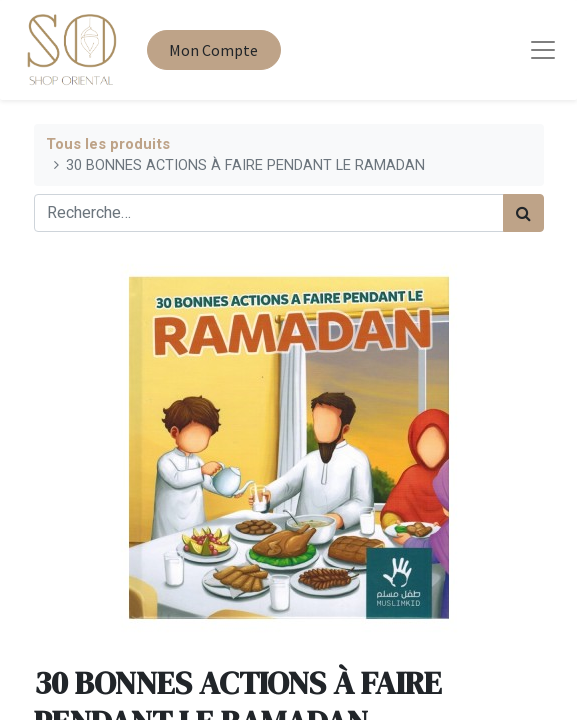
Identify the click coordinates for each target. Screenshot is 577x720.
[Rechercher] (523, 213)
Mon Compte (213, 50)
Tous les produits (108, 144)
